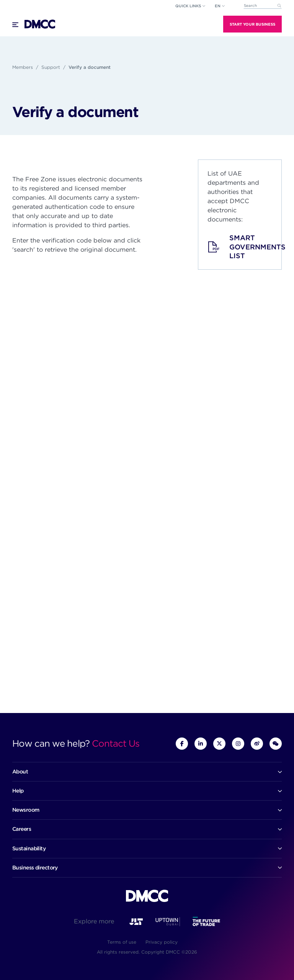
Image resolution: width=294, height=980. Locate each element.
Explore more (94, 921)
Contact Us (116, 743)
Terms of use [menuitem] (122, 942)
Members (23, 67)
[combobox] (263, 6)
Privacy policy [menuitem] (162, 942)
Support (51, 67)
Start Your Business (252, 24)
